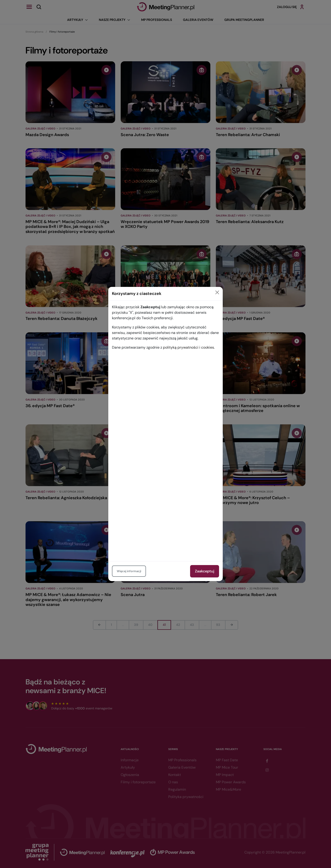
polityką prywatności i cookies (188, 347)
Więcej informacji (129, 571)
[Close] (217, 292)
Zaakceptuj (205, 571)
